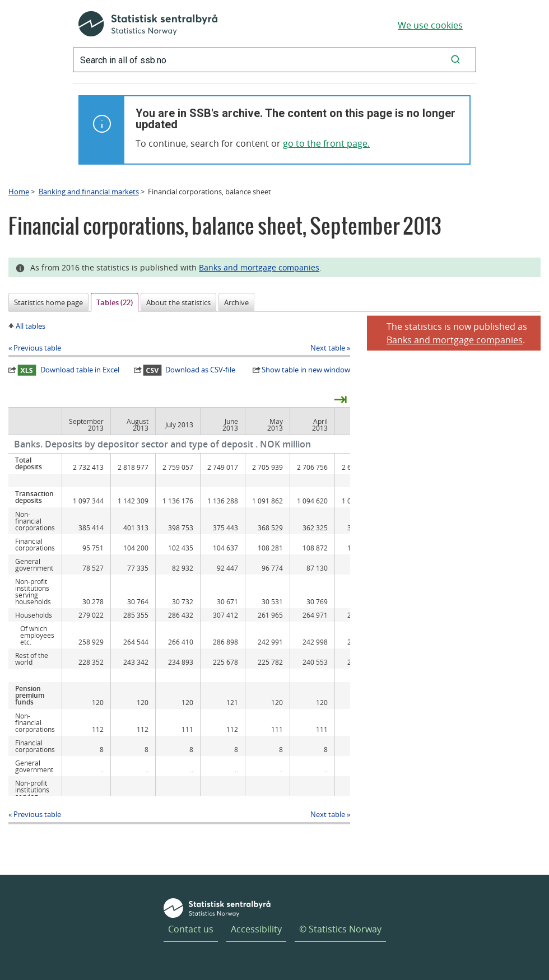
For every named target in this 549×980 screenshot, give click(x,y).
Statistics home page (48, 302)
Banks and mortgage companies (259, 267)
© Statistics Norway (340, 929)
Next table (328, 348)
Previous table (37, 348)
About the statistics (178, 302)
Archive (236, 302)
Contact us (191, 929)
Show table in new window (306, 370)
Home (19, 192)
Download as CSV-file (189, 370)
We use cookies (430, 25)
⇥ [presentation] (340, 399)
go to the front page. (326, 143)
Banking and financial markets (89, 192)
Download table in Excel (68, 370)
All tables (31, 326)
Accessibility (256, 929)
